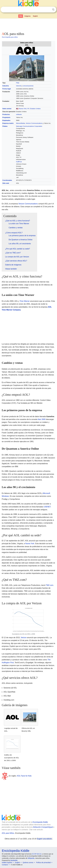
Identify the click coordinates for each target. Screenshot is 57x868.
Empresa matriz (8, 123)
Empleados (6, 120)
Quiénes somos (28, 862)
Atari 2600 (42, 419)
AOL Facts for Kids (24, 776)
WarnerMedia (21, 123)
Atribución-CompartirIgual (43, 827)
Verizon (24, 638)
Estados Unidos (35, 109)
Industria (6, 86)
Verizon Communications (34, 123)
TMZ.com (50, 585)
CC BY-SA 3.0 (37, 854)
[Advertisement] (28, 25)
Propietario (6, 117)
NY (28, 109)
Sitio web (6, 183)
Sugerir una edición (44, 839)
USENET (47, 507)
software (19, 114)
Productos (6, 114)
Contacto (5, 865)
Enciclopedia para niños (10, 37)
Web (21, 16)
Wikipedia (31, 858)
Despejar (49, 10)
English (35, 16)
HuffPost (19, 162)
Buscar (53, 10)
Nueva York (23, 109)
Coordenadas (7, 180)
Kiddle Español (7, 862)
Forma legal (7, 89)
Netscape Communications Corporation (29, 126)
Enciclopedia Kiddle (40, 822)
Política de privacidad (43, 862)
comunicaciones (28, 86)
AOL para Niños (8, 833)
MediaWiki (14, 860)
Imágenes (28, 16)
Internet (19, 86)
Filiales (5, 126)
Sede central (7, 109)
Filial (18, 83)
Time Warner (25, 301)
